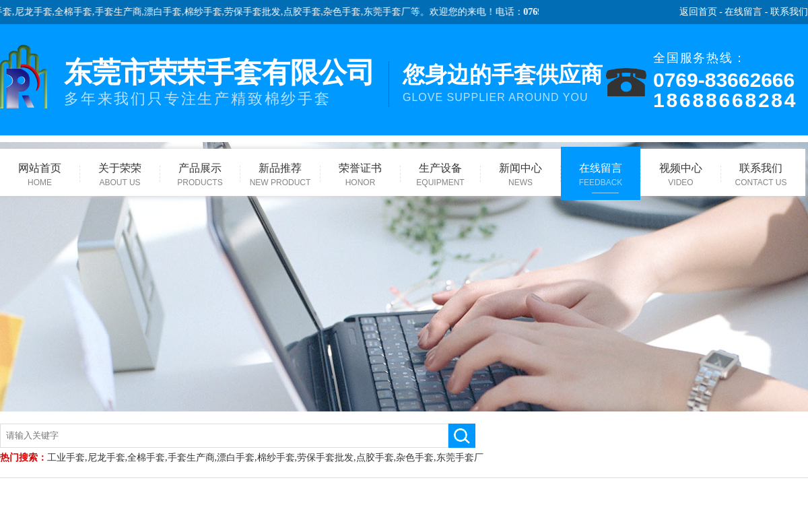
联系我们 (789, 12)
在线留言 (743, 12)
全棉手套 (77, 12)
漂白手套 (166, 12)
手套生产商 (122, 12)
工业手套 (66, 458)
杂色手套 (345, 12)
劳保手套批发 (256, 12)
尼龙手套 (37, 12)
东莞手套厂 (391, 12)
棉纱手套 (207, 12)
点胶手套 (306, 12)
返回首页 (698, 12)
